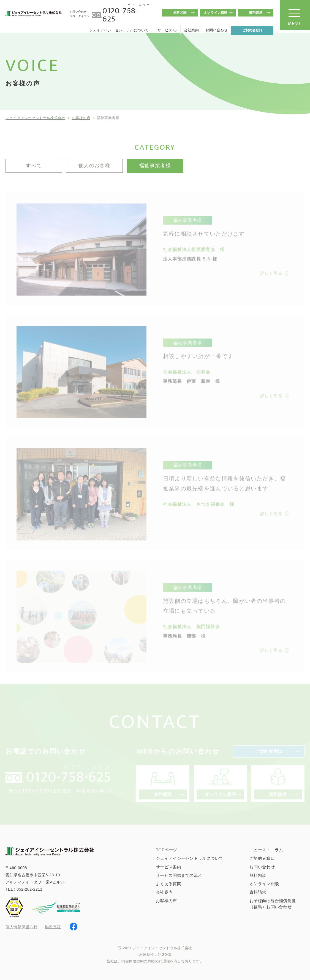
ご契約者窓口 (252, 30)
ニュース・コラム (266, 850)
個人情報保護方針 (21, 927)
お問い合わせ (217, 30)
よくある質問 (168, 884)
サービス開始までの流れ (179, 875)
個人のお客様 (95, 166)
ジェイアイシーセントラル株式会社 (35, 118)
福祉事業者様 (155, 166)
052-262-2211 (29, 889)
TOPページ (166, 850)
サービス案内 (168, 867)
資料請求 (256, 13)
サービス (165, 30)
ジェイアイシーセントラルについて (119, 30)
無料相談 (180, 13)
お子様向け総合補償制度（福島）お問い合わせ (273, 904)
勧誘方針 (53, 927)
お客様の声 (81, 118)
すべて (34, 166)
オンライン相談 (216, 13)
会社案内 (191, 30)
